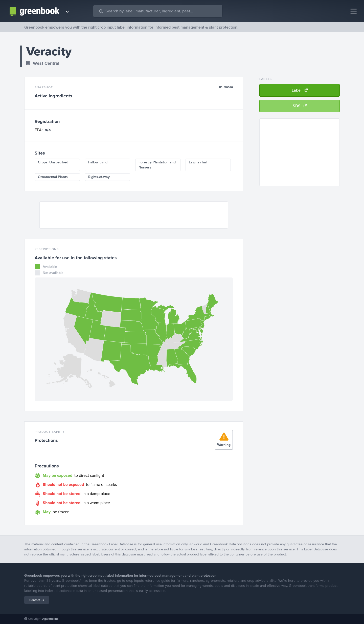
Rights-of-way (99, 177)
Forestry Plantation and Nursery (157, 165)
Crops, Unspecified (53, 162)
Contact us (37, 600)
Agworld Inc (50, 619)
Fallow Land (98, 162)
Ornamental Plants (53, 177)
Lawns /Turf (198, 162)
